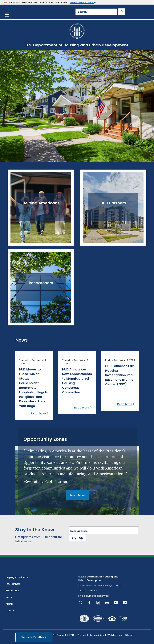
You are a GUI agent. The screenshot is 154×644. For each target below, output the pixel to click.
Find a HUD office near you (93, 596)
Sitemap (130, 635)
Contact (11, 610)
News (9, 597)
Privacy (82, 635)
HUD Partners (13, 584)
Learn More (77, 495)
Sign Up (77, 538)
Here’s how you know (82, 2)
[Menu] (7, 14)
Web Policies (115, 635)
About (9, 604)
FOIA (72, 635)
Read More (39, 413)
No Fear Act (59, 635)
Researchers (13, 590)
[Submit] (122, 12)
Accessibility (97, 635)
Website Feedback (34, 637)
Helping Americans (17, 577)
